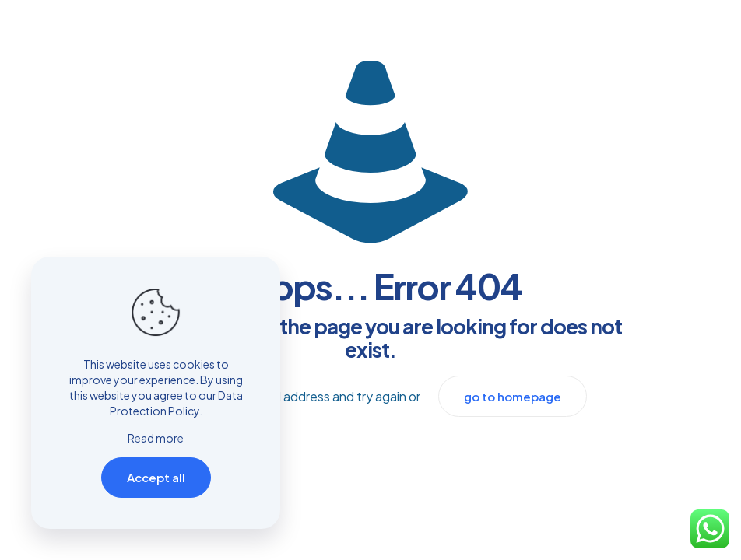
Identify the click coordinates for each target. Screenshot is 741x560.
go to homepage (513, 396)
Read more (156, 438)
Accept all (156, 477)
